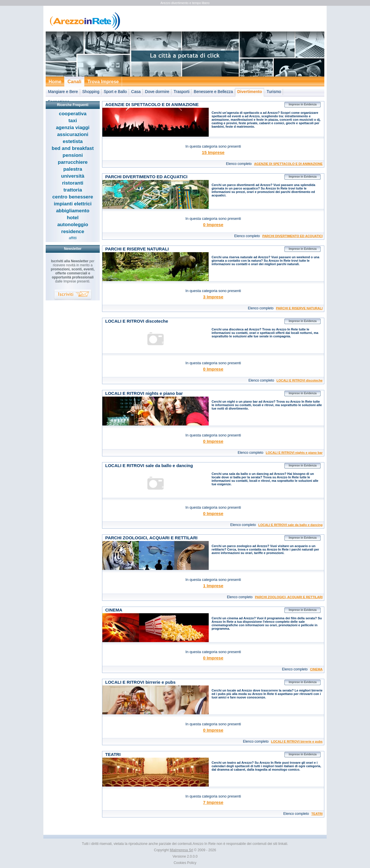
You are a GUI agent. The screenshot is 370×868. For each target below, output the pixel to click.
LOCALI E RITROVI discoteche (299, 380)
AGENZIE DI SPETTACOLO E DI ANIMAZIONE (288, 164)
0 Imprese (213, 225)
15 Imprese (213, 152)
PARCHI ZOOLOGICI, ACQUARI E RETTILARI (289, 597)
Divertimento (250, 92)
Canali (74, 82)
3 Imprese (213, 297)
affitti (73, 238)
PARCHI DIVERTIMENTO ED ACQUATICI (292, 236)
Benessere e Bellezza (213, 92)
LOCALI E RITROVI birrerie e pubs (297, 741)
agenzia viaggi (73, 128)
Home (55, 82)
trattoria (73, 190)
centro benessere (73, 197)
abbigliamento (73, 211)
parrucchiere (73, 162)
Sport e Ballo (115, 92)
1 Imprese (213, 586)
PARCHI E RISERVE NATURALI (299, 308)
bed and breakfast (73, 148)
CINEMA (316, 669)
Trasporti (182, 92)
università (73, 176)
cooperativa (73, 114)
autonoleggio (73, 225)
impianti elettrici (73, 204)
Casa (136, 92)
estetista (73, 141)
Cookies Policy (185, 863)
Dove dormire (157, 92)
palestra (73, 169)
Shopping (91, 92)
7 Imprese (213, 802)
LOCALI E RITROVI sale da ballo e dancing (291, 525)
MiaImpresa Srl (181, 850)
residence (73, 232)
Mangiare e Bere (63, 92)
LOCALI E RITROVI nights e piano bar (294, 453)
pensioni (73, 155)
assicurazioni (73, 134)
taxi (73, 121)
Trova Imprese (103, 82)
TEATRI (317, 814)
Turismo (274, 92)
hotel (73, 218)
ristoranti (73, 183)
